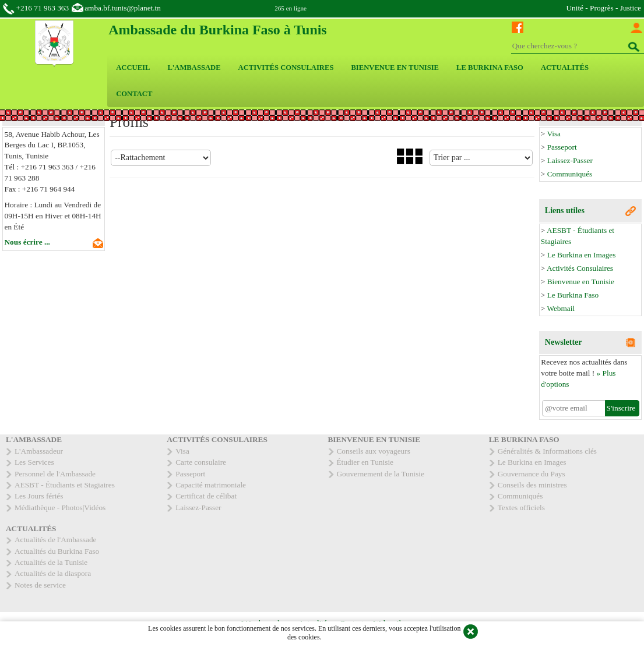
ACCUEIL (133, 68)
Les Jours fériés (39, 496)
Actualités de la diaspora (53, 573)
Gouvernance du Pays (532, 474)
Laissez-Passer (570, 160)
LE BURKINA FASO (490, 68)
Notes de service (40, 585)
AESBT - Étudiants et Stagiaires (65, 485)
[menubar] (376, 81)
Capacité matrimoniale (211, 485)
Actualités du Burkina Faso (57, 551)
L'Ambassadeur (39, 451)
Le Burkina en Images (582, 255)
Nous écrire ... (27, 242)
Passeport (562, 147)
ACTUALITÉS (565, 68)
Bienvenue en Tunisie (581, 282)
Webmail (561, 308)
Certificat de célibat (206, 496)
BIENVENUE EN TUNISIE (395, 68)
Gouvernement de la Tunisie (381, 474)
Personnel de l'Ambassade (55, 474)
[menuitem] (133, 68)
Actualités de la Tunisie (51, 562)
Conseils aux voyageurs (374, 451)
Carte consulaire (201, 462)
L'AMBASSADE (194, 68)
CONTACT (134, 94)
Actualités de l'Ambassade (56, 540)
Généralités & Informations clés (547, 451)
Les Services (34, 462)
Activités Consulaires (580, 268)
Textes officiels (521, 508)
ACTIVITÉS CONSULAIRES (286, 68)
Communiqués (570, 174)
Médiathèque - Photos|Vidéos (60, 508)
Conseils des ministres (532, 485)
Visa (554, 134)
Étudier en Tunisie (365, 462)
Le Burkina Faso (573, 295)
